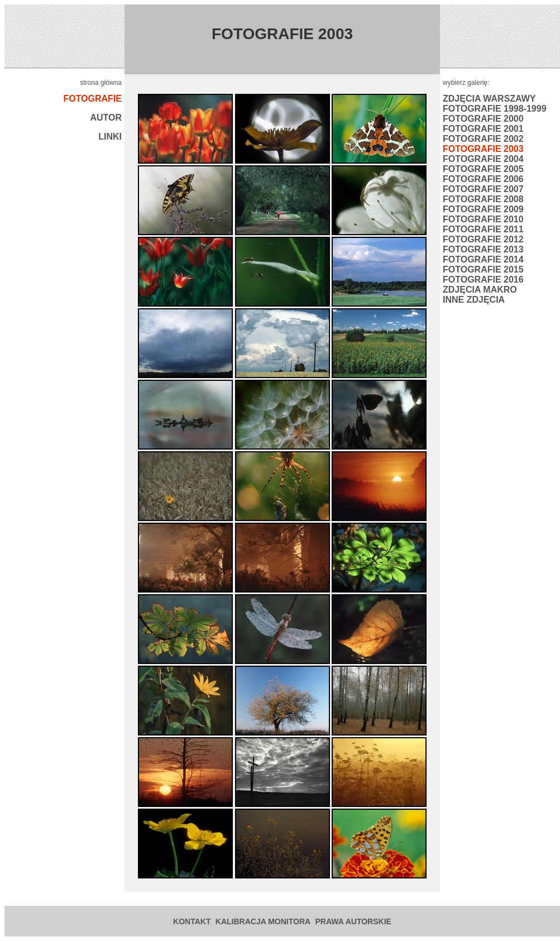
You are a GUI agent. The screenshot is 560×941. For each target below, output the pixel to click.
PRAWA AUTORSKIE (353, 921)
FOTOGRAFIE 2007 (483, 189)
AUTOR (106, 118)
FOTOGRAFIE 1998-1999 (495, 109)
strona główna (101, 83)
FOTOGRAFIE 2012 (483, 239)
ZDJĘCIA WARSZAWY (489, 99)
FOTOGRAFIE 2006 (483, 179)
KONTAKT (192, 921)
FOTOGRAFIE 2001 (483, 129)
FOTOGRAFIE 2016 (483, 280)
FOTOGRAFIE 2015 (483, 269)
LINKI (110, 137)
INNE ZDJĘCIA (474, 300)
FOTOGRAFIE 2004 (483, 159)
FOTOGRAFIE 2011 (483, 229)
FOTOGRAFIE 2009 (483, 209)
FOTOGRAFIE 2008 (483, 199)
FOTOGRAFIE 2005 (483, 169)
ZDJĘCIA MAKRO (480, 290)
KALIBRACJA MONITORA (263, 921)
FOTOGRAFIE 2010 (483, 219)
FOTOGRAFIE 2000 (483, 119)
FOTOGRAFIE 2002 (483, 139)
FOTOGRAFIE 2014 (483, 259)
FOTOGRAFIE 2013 (483, 249)
